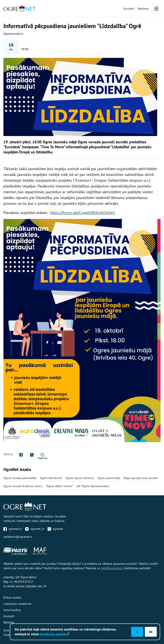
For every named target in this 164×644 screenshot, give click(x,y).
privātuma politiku (54, 634)
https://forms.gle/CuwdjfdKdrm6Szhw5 (83, 213)
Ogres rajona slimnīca (80, 478)
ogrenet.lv (13, 529)
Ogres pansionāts (109, 478)
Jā (137, 632)
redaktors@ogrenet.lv (18, 537)
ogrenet (55, 529)
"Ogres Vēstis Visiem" (59, 486)
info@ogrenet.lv (112, 568)
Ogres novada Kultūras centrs (23, 486)
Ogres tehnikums (51, 478)
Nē (151, 632)
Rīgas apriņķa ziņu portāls (141, 478)
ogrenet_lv (35, 529)
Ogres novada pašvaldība (20, 478)
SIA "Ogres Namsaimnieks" (93, 486)
